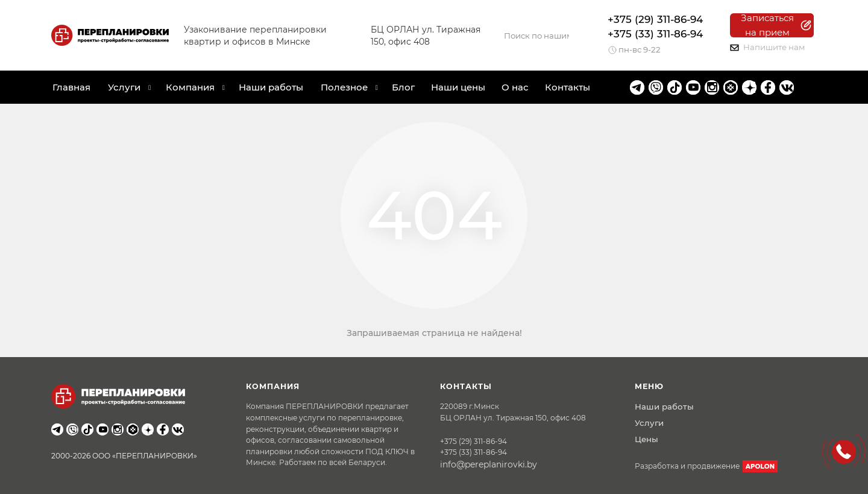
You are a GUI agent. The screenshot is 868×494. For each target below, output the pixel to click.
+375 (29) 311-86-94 (655, 19)
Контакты (568, 87)
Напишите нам (768, 47)
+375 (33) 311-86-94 (655, 34)
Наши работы (271, 87)
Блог (403, 87)
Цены (646, 439)
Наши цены (458, 87)
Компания (190, 87)
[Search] (536, 36)
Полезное (344, 87)
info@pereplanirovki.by (489, 464)
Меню (649, 386)
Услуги (649, 423)
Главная (71, 87)
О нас (515, 87)
